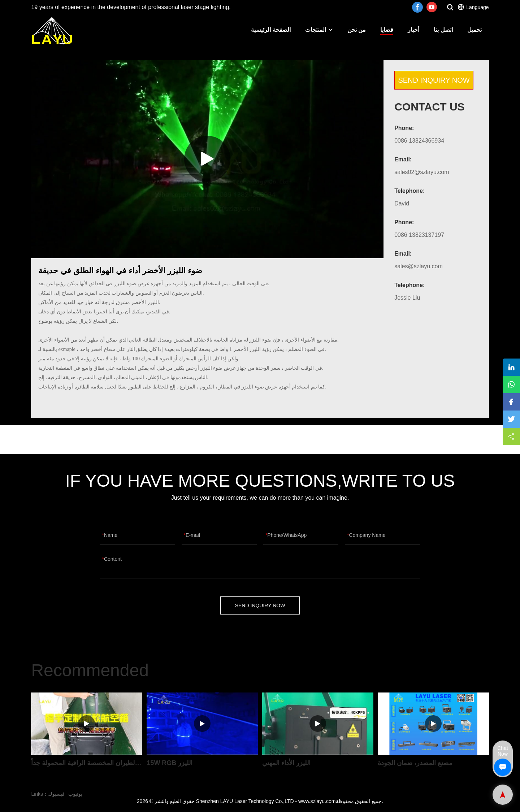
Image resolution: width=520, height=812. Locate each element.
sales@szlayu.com (419, 266)
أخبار (413, 30)
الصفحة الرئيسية (271, 30)
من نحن (357, 30)
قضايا (387, 30)
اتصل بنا (443, 30)
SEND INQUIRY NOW (434, 80)
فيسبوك (56, 794)
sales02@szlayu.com (422, 172)
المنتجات (319, 30)
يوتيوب (75, 794)
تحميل (474, 30)
